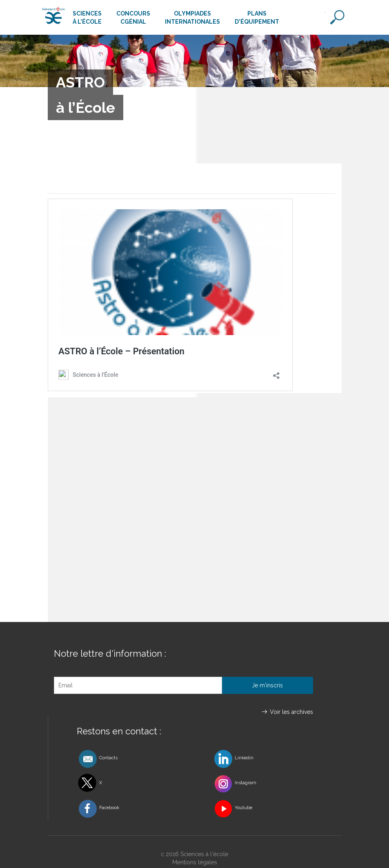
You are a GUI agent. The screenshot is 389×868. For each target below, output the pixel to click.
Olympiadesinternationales (192, 18)
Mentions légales (195, 862)
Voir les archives (291, 712)
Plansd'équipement (257, 18)
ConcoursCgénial (133, 18)
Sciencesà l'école (87, 18)
